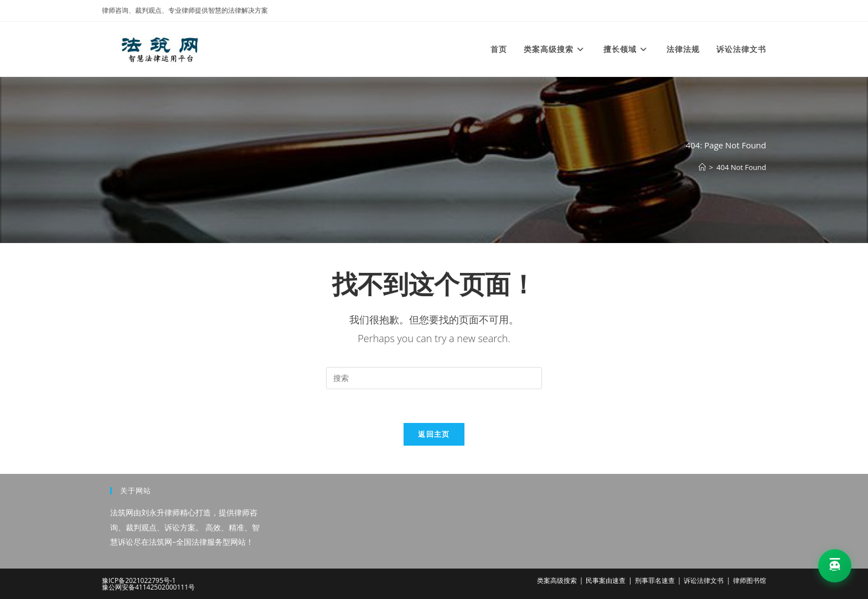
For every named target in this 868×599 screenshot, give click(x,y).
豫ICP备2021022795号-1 (139, 580)
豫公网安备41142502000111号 (148, 587)
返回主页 (434, 434)
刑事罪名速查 (655, 580)
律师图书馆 (750, 580)
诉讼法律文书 (704, 580)
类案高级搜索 (557, 580)
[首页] (702, 167)
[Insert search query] (434, 378)
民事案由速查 (606, 580)
